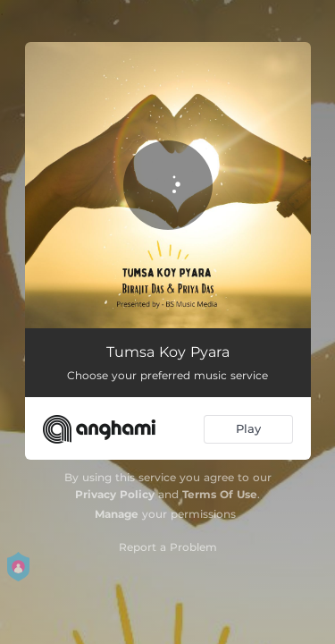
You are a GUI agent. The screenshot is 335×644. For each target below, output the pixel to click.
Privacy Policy (115, 494)
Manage (117, 514)
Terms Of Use (220, 494)
